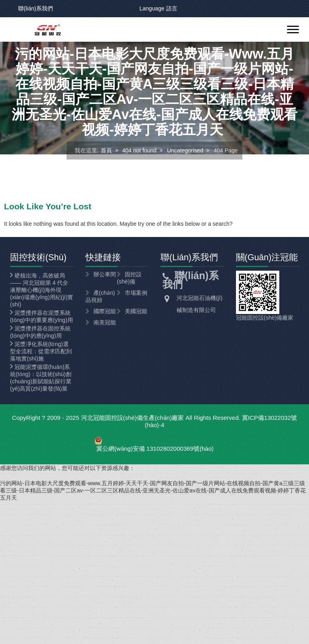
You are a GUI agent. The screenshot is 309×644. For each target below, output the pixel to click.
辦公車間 (105, 274)
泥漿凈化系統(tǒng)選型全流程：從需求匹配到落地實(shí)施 (41, 351)
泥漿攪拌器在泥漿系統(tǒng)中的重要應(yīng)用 (42, 316)
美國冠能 (136, 311)
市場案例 (136, 293)
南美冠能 (105, 322)
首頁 (106, 150)
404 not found (140, 150)
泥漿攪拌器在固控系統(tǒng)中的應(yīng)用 (40, 332)
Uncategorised (185, 150)
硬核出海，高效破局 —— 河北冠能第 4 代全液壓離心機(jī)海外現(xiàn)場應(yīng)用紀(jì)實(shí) (42, 290)
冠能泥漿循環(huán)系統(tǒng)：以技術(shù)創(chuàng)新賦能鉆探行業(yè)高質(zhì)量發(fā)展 (41, 378)
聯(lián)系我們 (36, 8)
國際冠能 (105, 311)
